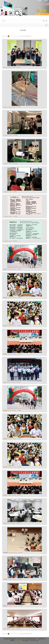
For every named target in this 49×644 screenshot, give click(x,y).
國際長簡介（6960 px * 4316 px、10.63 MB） (13, 606)
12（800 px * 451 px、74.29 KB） (10, 216)
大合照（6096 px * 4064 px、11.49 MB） (12, 382)
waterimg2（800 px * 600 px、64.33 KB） (12, 67)
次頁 (20, 36)
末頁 (23, 36)
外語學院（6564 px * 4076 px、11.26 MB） (13, 579)
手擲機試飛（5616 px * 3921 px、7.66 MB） (13, 553)
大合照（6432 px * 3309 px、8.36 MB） (12, 629)
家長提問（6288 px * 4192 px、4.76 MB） (12, 298)
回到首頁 (39, 1)
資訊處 (21, 640)
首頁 (3, 36)
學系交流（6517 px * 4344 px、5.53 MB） (12, 269)
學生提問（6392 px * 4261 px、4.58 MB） (12, 326)
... (19, 36)
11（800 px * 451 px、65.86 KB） (10, 241)
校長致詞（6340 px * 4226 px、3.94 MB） (12, 354)
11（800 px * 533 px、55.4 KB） (10, 192)
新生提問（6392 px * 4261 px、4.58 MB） (12, 467)
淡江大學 (18, 640)
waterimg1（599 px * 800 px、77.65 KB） (12, 107)
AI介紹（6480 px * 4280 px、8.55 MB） (12, 523)
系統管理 (46, 1)
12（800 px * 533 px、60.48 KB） (10, 164)
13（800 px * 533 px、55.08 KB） (10, 135)
